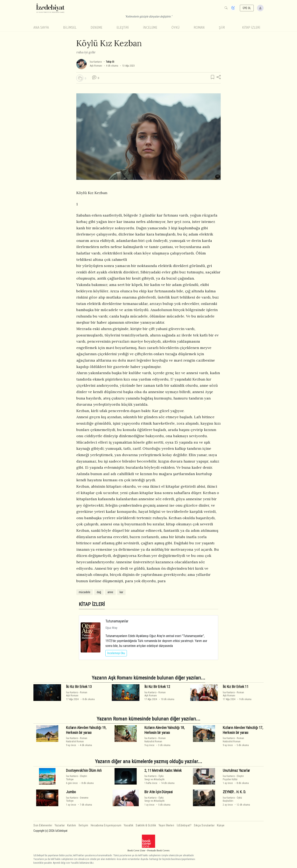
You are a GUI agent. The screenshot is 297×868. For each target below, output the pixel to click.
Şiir (222, 28)
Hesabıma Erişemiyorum (106, 825)
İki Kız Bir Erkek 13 (79, 687)
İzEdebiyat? (184, 825)
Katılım (72, 825)
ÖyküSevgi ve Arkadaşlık (154, 778)
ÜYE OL (247, 8)
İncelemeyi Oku (116, 653)
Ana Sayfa (41, 28)
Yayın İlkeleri (166, 825)
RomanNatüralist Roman (77, 740)
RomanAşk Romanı (77, 694)
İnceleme (150, 28)
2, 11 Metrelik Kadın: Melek (163, 771)
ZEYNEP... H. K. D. (234, 792)
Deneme (96, 28)
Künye (221, 825)
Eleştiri (123, 28)
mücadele (85, 592)
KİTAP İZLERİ (251, 28)
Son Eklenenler (43, 825)
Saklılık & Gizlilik (146, 825)
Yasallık (128, 825)
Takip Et (110, 62)
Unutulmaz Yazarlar (236, 771)
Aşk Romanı (96, 66)
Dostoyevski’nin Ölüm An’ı (84, 771)
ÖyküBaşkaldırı (232, 799)
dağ (99, 592)
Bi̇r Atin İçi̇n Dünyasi (159, 792)
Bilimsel (70, 28)
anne (110, 592)
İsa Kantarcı (96, 62)
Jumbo (71, 792)
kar (121, 592)
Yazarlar (60, 825)
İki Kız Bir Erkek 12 (157, 687)
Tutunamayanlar (117, 621)
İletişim (83, 825)
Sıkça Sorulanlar (204, 825)
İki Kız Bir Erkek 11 (236, 687)
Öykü (176, 28)
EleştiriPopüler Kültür (233, 778)
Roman (199, 28)
